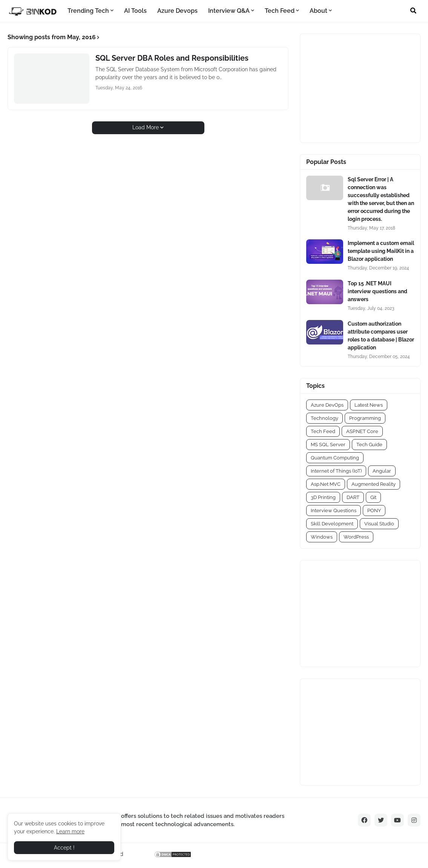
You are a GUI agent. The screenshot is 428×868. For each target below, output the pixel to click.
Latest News (369, 405)
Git (373, 497)
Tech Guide (369, 445)
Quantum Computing (335, 458)
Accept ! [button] (64, 848)
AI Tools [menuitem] (135, 11)
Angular (382, 471)
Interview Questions (334, 511)
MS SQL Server (328, 445)
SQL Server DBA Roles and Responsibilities (172, 58)
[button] (413, 11)
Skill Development (332, 524)
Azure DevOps (327, 405)
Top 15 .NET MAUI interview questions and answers (377, 291)
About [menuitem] (318, 11)
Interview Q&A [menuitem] (229, 11)
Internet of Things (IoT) (336, 471)
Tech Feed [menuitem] (280, 11)
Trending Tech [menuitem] (88, 11)
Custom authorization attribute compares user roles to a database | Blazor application (381, 336)
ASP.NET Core (362, 431)
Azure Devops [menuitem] (177, 11)
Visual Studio (379, 524)
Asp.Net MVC (326, 484)
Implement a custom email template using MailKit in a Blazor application (381, 251)
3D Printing (323, 497)
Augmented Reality (374, 484)
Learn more (70, 831)
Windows (322, 537)
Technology (324, 418)
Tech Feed (323, 431)
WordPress (356, 537)
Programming (365, 418)
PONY (374, 511)
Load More (146, 127)
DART (353, 497)
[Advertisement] (353, 87)
